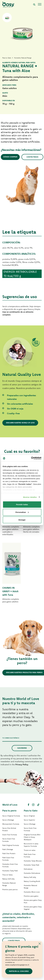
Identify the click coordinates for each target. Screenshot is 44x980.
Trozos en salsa (30, 850)
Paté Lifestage (8, 849)
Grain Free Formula (10, 835)
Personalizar (22, 512)
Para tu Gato (31, 811)
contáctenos (14, 941)
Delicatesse (28, 869)
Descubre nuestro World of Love (20, 423)
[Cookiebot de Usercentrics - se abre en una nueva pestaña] (31, 458)
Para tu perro (9, 811)
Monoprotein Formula (11, 824)
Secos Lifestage (8, 820)
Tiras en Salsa (7, 875)
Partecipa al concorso (19, 971)
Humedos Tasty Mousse (33, 861)
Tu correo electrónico (11, 738)
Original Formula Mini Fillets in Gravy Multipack (32, 837)
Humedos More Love (32, 892)
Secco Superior (29, 820)
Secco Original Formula (11, 816)
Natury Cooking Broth (32, 881)
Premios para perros (10, 889)
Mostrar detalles (30, 497)
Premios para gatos (31, 896)
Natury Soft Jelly (8, 879)
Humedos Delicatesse (32, 873)
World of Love (10, 805)
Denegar (22, 520)
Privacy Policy (22, 764)
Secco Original (29, 816)
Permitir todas (22, 504)
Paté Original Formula (11, 845)
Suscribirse (22, 748)
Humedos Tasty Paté (10, 871)
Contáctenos (32, 157)
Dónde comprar (10, 157)
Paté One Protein (9, 853)
